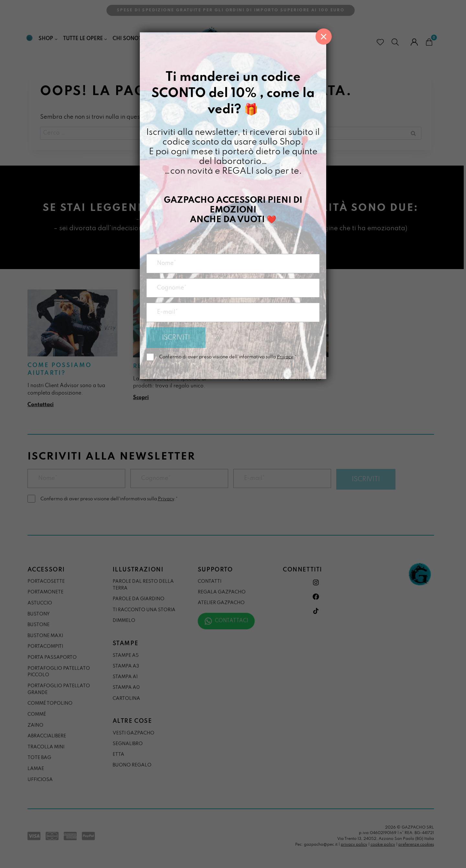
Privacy (285, 357)
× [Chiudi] (323, 37)
